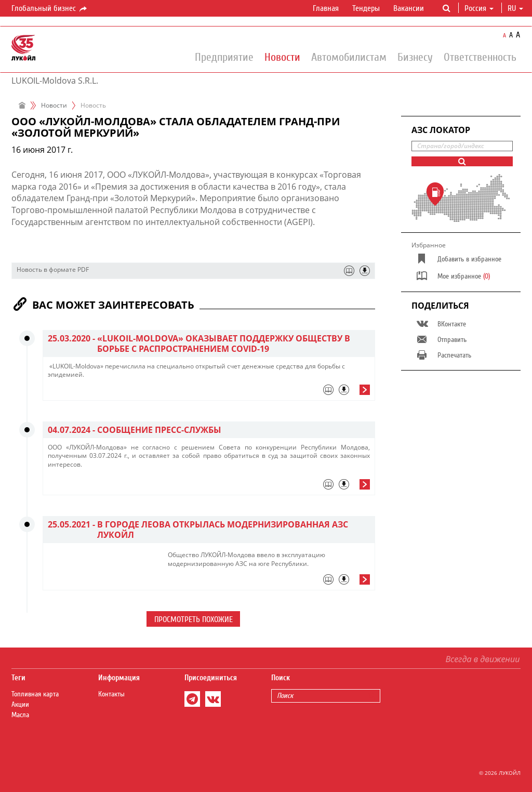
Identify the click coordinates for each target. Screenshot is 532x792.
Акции (20, 705)
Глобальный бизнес (50, 9)
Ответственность (480, 57)
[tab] (209, 392)
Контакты (111, 694)
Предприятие (224, 57)
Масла (20, 715)
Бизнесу (415, 57)
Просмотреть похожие (194, 619)
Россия (479, 8)
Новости (282, 57)
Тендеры (366, 8)
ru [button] (515, 8)
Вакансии (409, 8)
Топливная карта (35, 694)
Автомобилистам (349, 57)
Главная (326, 8)
